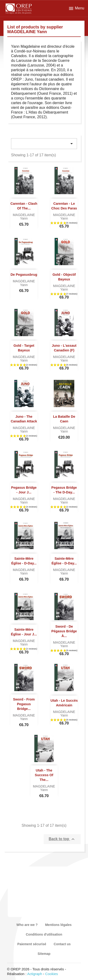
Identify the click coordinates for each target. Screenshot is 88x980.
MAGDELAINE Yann (24, 217)
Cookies (52, 974)
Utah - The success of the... (44, 775)
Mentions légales (58, 925)
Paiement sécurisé (32, 944)
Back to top (62, 839)
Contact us (62, 944)
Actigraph (35, 974)
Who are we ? (27, 925)
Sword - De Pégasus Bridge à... (64, 631)
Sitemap (44, 954)
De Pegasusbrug (24, 275)
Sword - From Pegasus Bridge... (24, 704)
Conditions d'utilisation (44, 934)
